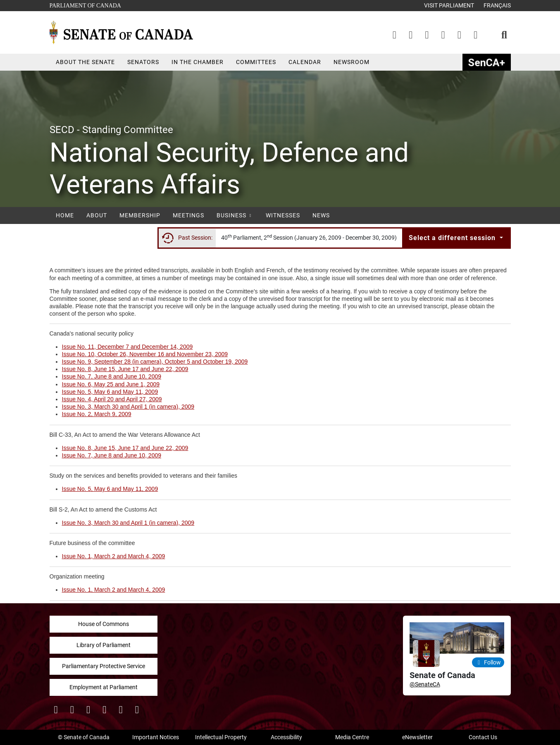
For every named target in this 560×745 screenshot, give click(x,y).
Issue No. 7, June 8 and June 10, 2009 (112, 376)
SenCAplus (487, 62)
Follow (488, 662)
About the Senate (85, 62)
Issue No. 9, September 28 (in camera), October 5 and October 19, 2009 (155, 362)
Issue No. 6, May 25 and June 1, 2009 (111, 384)
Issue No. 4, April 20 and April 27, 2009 (112, 399)
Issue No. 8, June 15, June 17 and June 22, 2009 (125, 369)
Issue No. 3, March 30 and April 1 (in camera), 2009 (128, 407)
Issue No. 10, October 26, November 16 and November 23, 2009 (145, 354)
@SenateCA (425, 684)
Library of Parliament (104, 645)
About (97, 215)
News (321, 215)
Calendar (305, 62)
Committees (256, 62)
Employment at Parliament (104, 687)
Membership (140, 215)
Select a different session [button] (453, 238)
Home (65, 215)
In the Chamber (198, 62)
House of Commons (104, 624)
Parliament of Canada (85, 5)
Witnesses (283, 215)
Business (235, 215)
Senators (143, 62)
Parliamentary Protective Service (104, 666)
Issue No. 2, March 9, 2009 (97, 414)
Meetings (188, 215)
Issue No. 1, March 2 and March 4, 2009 (114, 556)
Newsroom (351, 62)
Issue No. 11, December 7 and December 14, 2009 (127, 347)
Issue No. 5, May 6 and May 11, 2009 (110, 392)
